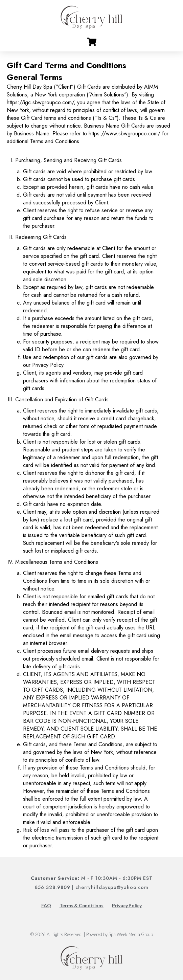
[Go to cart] (92, 42)
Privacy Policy (127, 905)
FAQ (46, 905)
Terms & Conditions (82, 905)
